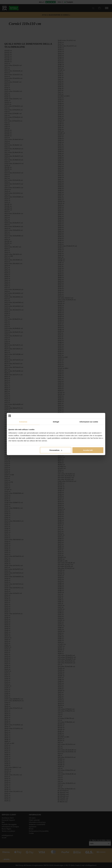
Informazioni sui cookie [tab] (89, 422)
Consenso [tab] (23, 422)
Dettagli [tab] (56, 422)
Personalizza (56, 450)
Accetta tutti (88, 450)
